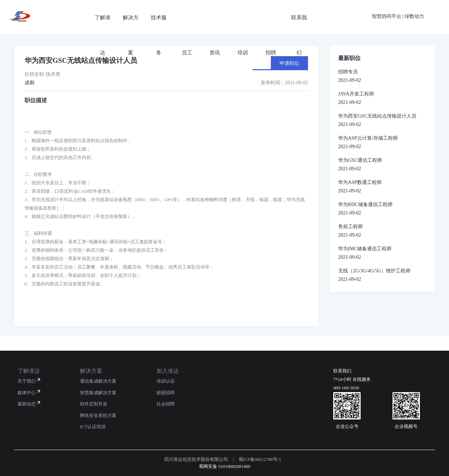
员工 (182, 17)
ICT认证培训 (93, 427)
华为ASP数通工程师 (360, 182)
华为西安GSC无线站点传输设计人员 (377, 116)
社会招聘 (166, 404)
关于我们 (27, 381)
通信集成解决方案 (98, 381)
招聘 (267, 17)
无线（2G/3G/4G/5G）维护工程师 (374, 271)
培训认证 (166, 381)
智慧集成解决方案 (98, 393)
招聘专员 (348, 72)
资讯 (210, 17)
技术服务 (154, 17)
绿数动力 (414, 16)
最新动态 (27, 404)
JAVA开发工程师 (356, 94)
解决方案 (126, 17)
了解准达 (98, 17)
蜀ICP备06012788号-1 (260, 459)
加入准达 (168, 371)
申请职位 (289, 63)
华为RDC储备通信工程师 (365, 204)
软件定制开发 (94, 404)
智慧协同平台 (387, 16)
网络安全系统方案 (98, 415)
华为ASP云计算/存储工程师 (368, 138)
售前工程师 (350, 227)
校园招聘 (166, 393)
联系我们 (295, 17)
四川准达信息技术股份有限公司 (196, 459)
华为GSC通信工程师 (360, 160)
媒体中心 (27, 393)
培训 (239, 17)
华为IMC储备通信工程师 (365, 249)
